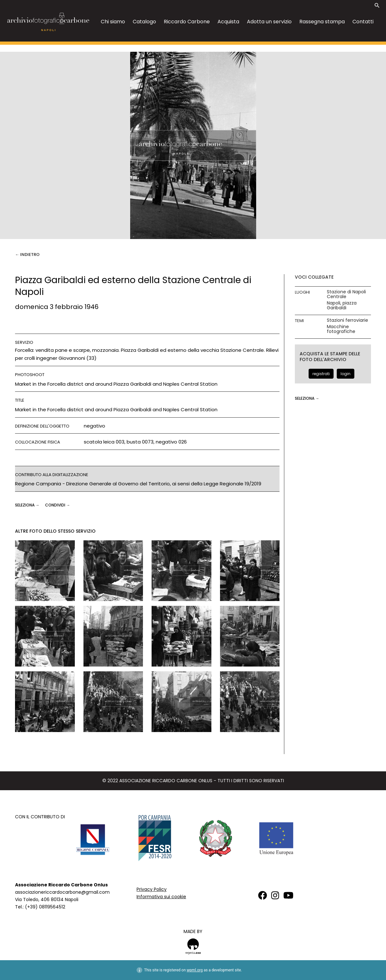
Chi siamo (113, 22)
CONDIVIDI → (58, 505)
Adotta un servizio (269, 22)
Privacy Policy (152, 889)
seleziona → (28, 505)
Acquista (228, 22)
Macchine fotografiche (341, 329)
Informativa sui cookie (161, 897)
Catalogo (144, 22)
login (346, 374)
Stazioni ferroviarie (347, 320)
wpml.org (195, 970)
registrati (321, 374)
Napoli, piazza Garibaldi (342, 305)
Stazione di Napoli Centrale (346, 294)
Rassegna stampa (322, 22)
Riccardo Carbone (187, 22)
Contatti (363, 22)
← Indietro (27, 255)
